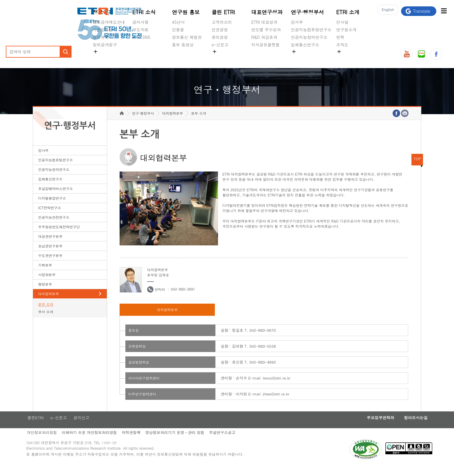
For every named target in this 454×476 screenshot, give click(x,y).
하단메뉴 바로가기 (0, 0)
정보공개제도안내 (109, 22)
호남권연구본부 (50, 255)
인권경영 (220, 30)
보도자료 (140, 30)
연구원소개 (346, 30)
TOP (417, 168)
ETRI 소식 (144, 12)
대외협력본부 (49, 303)
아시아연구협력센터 (144, 387)
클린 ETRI (223, 12)
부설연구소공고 (232, 442)
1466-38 (118, 454)
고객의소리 (222, 22)
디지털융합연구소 (52, 207)
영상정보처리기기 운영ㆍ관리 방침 (184, 442)
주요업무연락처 (365, 427)
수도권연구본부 (50, 264)
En (386, 11)
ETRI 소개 (348, 12)
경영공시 (101, 58)
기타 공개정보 (349, 58)
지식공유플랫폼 (266, 45)
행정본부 (45, 293)
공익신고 (220, 58)
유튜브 (407, 54)
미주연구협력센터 (142, 403)
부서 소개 (46, 321)
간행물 (178, 30)
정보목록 (101, 37)
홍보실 (133, 339)
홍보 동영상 (183, 45)
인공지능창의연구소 (309, 37)
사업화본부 (47, 283)
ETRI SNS (141, 37)
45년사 (178, 22)
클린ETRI (41, 427)
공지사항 (140, 22)
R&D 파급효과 (264, 37)
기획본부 (45, 274)
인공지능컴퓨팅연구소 (311, 30)
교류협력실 (137, 355)
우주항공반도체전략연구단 (59, 236)
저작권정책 (139, 442)
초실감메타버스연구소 (311, 58)
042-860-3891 (183, 298)
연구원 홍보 (186, 12)
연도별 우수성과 (266, 30)
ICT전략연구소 (50, 217)
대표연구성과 (267, 12)
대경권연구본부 (50, 245)
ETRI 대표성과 (264, 22)
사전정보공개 (105, 30)
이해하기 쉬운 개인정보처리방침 (97, 442)
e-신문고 (220, 45)
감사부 (297, 22)
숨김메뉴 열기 (96, 52)
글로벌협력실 (139, 371)
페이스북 (436, 54)
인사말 (342, 22)
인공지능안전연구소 (54, 226)
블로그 (421, 54)
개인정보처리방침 (48, 442)
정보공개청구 (105, 45)
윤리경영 (220, 37)
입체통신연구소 (305, 45)
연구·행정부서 (307, 12)
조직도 (342, 45)
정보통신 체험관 (187, 37)
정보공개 (103, 12)
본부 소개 (46, 313)
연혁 (340, 37)
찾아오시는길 (403, 427)
